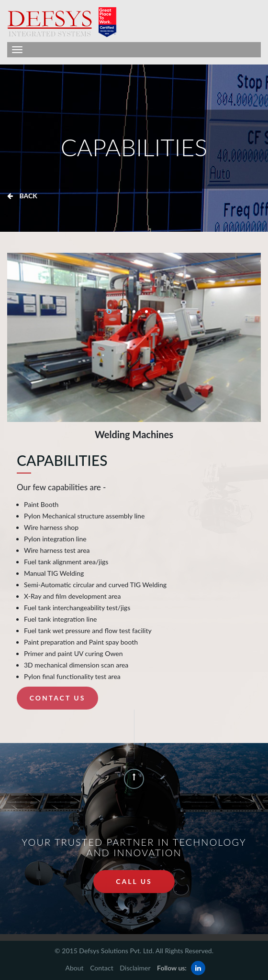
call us (134, 881)
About (74, 968)
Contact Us (58, 698)
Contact (102, 968)
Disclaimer (135, 968)
